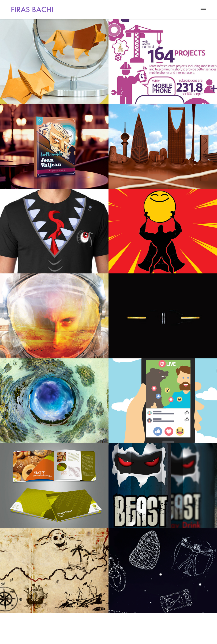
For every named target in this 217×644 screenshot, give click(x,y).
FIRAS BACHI (32, 9)
